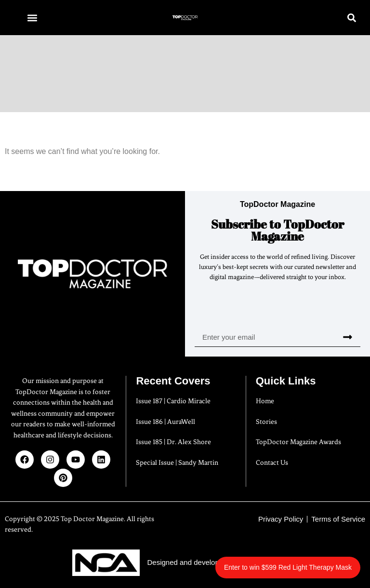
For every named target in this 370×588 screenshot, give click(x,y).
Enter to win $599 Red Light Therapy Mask (288, 567)
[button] (32, 18)
